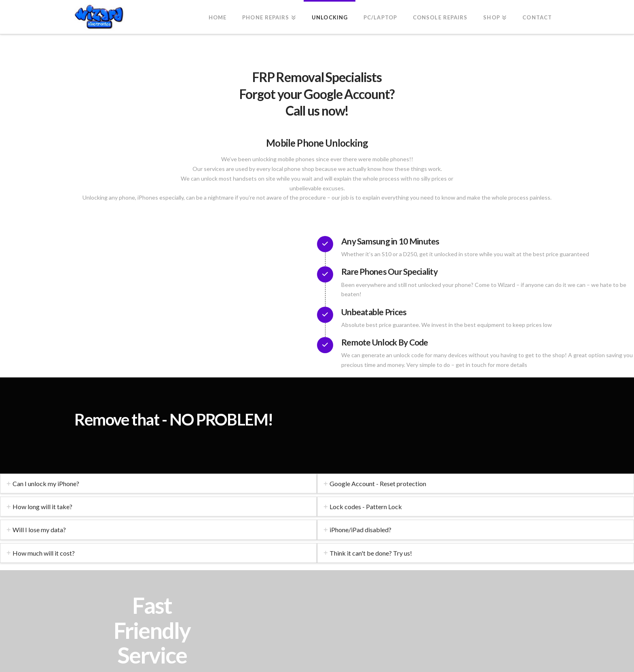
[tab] (158, 483)
